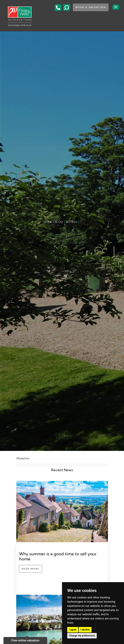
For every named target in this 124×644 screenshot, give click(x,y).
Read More (31, 569)
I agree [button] (73, 630)
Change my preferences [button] (82, 636)
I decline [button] (85, 630)
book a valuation (91, 7)
